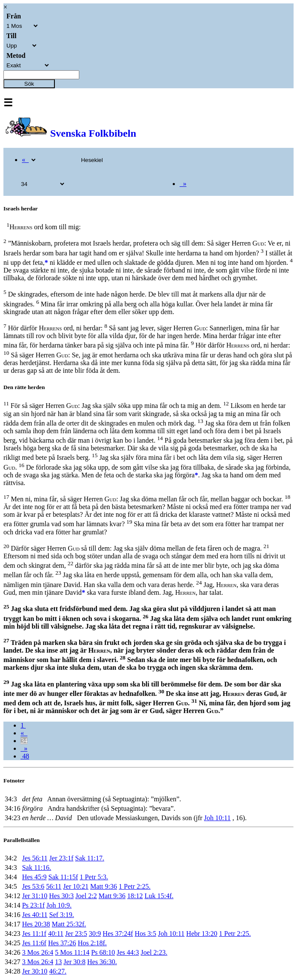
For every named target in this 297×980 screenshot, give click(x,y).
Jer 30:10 (34, 971)
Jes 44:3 (128, 952)
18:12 (135, 896)
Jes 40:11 (34, 915)
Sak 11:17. (90, 858)
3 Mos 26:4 (37, 952)
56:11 (54, 886)
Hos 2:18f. (93, 943)
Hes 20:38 (36, 924)
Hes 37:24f (118, 934)
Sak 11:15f (63, 877)
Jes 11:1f (34, 934)
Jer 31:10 (34, 896)
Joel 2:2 (86, 896)
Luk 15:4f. (159, 896)
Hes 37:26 (62, 943)
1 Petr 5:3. (94, 877)
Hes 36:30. (102, 962)
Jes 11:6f (34, 943)
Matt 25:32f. (69, 924)
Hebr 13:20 (202, 934)
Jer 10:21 (76, 886)
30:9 (95, 934)
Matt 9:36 (103, 886)
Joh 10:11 (217, 818)
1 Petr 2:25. (135, 886)
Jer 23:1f (61, 858)
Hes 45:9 (34, 877)
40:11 (56, 934)
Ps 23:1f (33, 905)
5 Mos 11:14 (72, 952)
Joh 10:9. (59, 905)
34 (24, 741)
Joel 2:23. (154, 952)
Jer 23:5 (76, 934)
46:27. (58, 971)
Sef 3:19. (62, 915)
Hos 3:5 (145, 934)
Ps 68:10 (103, 952)
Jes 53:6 (33, 886)
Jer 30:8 (74, 962)
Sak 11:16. (36, 868)
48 (25, 756)
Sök (29, 84)
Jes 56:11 (34, 858)
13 (58, 962)
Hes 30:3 (61, 896)
